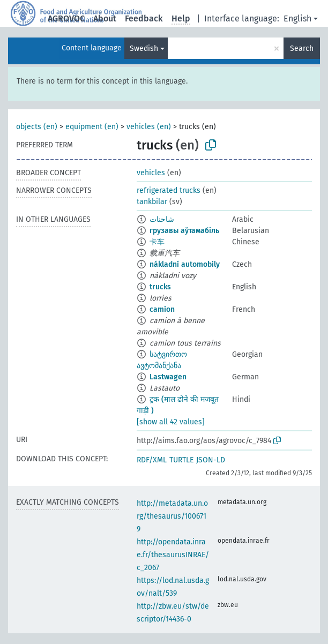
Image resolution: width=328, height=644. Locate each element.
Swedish (144, 48)
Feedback (144, 18)
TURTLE (181, 460)
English (297, 18)
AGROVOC (66, 18)
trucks (160, 287)
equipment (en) (92, 127)
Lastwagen (168, 377)
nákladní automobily (185, 264)
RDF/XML (152, 460)
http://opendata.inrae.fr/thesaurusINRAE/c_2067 (173, 555)
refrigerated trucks (169, 190)
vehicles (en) (149, 127)
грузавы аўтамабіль (184, 231)
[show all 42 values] (171, 422)
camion (162, 309)
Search (302, 48)
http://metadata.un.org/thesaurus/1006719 (172, 516)
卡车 (157, 242)
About (105, 18)
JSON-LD (211, 460)
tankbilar (152, 202)
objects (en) (37, 127)
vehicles (151, 173)
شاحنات (162, 219)
